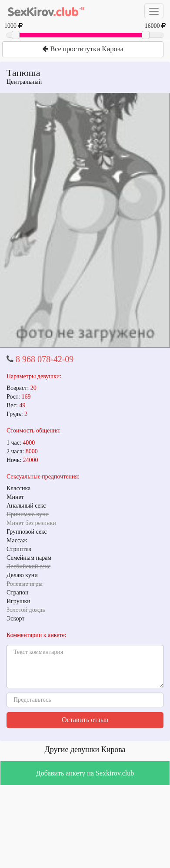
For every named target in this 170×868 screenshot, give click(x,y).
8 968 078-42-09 (45, 359)
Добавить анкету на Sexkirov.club (85, 773)
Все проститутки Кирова (83, 49)
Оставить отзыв (85, 720)
